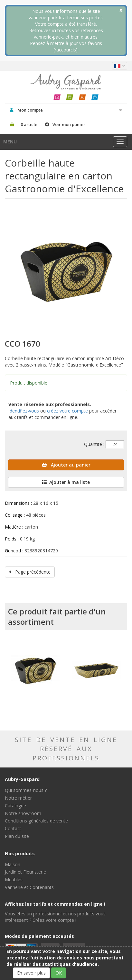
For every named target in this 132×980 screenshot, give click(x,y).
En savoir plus (31, 973)
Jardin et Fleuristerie (25, 872)
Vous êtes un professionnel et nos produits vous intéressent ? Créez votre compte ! (55, 917)
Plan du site (17, 836)
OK (59, 973)
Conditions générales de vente (36, 821)
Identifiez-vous (24, 411)
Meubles (14, 880)
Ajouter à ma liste (66, 482)
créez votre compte (67, 411)
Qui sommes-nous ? (26, 790)
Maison (13, 864)
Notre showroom (23, 813)
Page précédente (30, 572)
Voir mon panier (69, 124)
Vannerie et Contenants (29, 887)
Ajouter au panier (66, 465)
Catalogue (15, 806)
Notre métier (18, 798)
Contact (13, 828)
